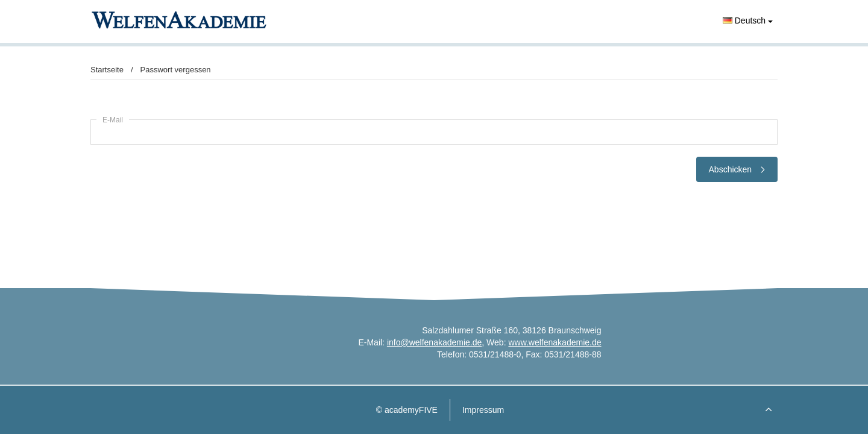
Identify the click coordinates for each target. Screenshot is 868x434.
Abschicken (737, 169)
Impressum (483, 410)
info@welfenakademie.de (434, 342)
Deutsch (748, 20)
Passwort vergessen (176, 70)
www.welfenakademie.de (555, 342)
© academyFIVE (407, 410)
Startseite (107, 70)
